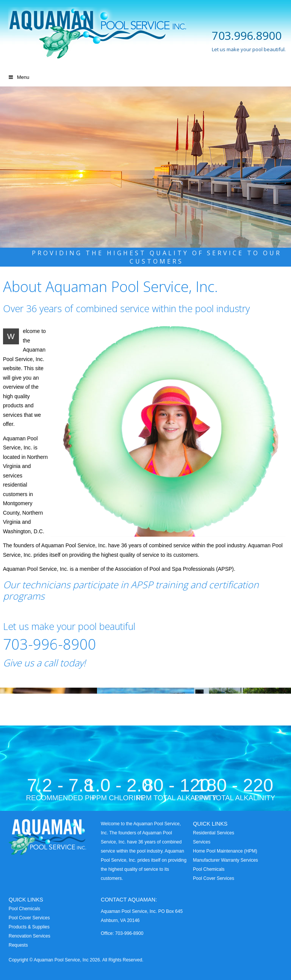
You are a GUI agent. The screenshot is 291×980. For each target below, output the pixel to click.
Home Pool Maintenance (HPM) (225, 851)
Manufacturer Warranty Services (225, 860)
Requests (18, 945)
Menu (18, 77)
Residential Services (214, 833)
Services (202, 842)
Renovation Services (30, 936)
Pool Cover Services (214, 878)
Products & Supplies (29, 927)
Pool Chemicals (209, 869)
